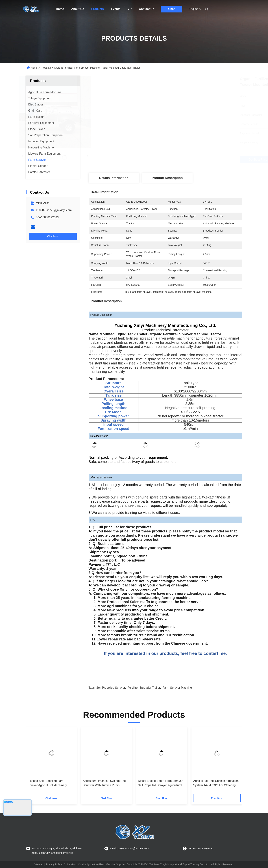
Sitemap (39, 864)
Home (60, 9)
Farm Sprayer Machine (177, 688)
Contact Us (147, 9)
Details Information (114, 178)
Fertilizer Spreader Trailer (144, 688)
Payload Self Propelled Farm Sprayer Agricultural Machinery (47, 783)
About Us (78, 9)
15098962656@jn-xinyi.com (54, 210)
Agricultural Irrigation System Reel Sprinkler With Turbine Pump (105, 783)
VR (130, 9)
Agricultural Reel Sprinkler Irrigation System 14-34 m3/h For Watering (216, 783)
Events (116, 9)
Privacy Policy (54, 864)
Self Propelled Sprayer (111, 688)
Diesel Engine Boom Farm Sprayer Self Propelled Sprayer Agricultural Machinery (160, 783)
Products (98, 9)
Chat (171, 9)
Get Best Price (187, 160)
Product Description (167, 178)
